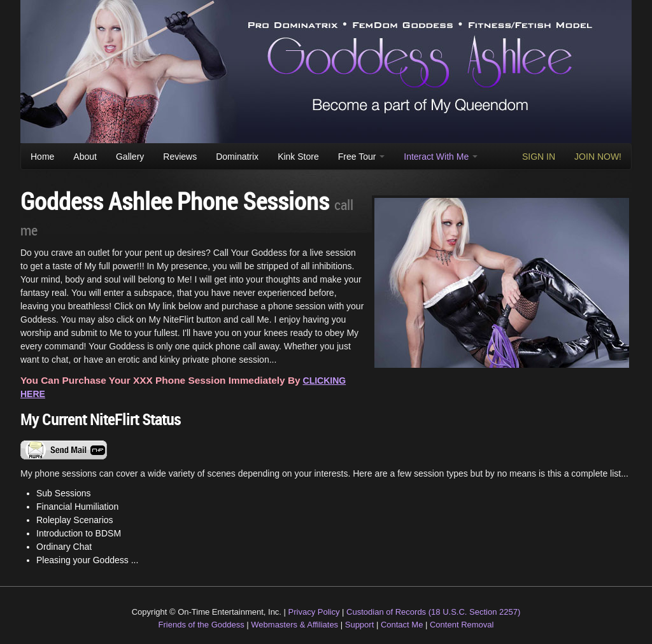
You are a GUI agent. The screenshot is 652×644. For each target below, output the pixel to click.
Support (360, 625)
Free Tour (362, 157)
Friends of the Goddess (202, 625)
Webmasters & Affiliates (294, 625)
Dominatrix (237, 157)
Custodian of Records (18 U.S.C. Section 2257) (433, 612)
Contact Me (402, 625)
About (85, 157)
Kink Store (298, 157)
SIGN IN (539, 157)
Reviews (180, 157)
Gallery (130, 157)
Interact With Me (441, 157)
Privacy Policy (314, 612)
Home (42, 157)
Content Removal (462, 625)
